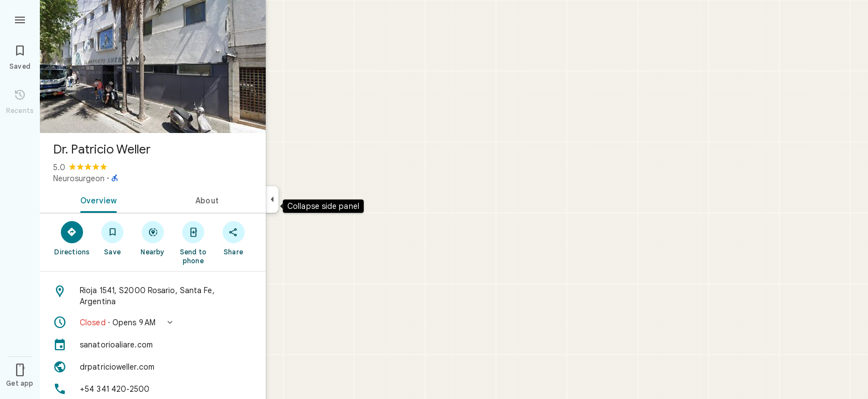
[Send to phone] (193, 242)
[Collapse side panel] (272, 199)
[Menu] (20, 19)
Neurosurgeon (79, 178)
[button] (153, 323)
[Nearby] (153, 238)
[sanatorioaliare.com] (153, 345)
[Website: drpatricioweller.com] (153, 367)
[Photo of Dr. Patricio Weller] (153, 66)
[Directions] (72, 238)
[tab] (96, 199)
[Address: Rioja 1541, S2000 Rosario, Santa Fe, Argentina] (153, 296)
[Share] (233, 238)
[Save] (113, 238)
